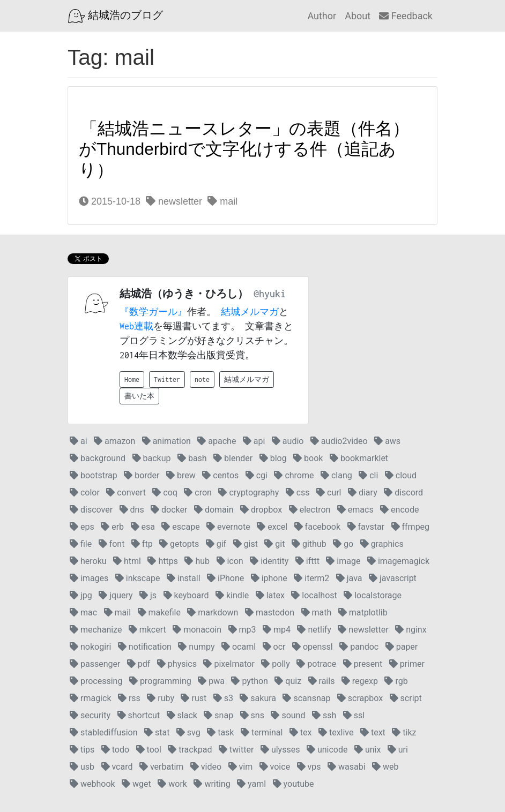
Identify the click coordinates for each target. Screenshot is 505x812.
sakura (258, 698)
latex (270, 595)
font (112, 544)
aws (387, 441)
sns (252, 715)
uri (398, 750)
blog (273, 458)
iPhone (225, 578)
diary (363, 493)
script (406, 698)
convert (126, 493)
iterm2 (311, 578)
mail (222, 201)
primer (407, 664)
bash (192, 458)
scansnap (306, 698)
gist (246, 544)
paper (402, 647)
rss (129, 698)
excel (272, 527)
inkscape (138, 578)
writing (212, 784)
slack (182, 715)
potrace (316, 664)
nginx (411, 630)
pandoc (359, 647)
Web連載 (136, 326)
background (98, 458)
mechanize (96, 630)
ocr (274, 647)
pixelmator (229, 664)
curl (329, 493)
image (343, 561)
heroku (88, 561)
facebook (317, 527)
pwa (211, 681)
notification (145, 647)
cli (368, 475)
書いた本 (139, 396)
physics (177, 664)
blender (233, 458)
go (343, 544)
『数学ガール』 (153, 312)
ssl (354, 715)
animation (166, 441)
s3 (223, 698)
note (202, 379)
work (172, 784)
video (206, 767)
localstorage (373, 595)
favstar (366, 527)
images (89, 578)
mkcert (147, 630)
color (85, 493)
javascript (393, 578)
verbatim (161, 767)
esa (143, 527)
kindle (232, 595)
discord (403, 493)
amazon (114, 441)
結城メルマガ (250, 312)
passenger (95, 664)
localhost (314, 595)
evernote (228, 527)
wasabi (347, 767)
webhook (92, 784)
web (385, 767)
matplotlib (363, 612)
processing (96, 681)
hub (197, 561)
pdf (139, 664)
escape (180, 527)
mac (83, 612)
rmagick (90, 698)
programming (160, 681)
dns (132, 510)
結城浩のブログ (116, 16)
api (254, 441)
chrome (294, 475)
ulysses (280, 750)
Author (322, 16)
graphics (382, 544)
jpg (81, 595)
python (249, 681)
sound (288, 715)
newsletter (174, 201)
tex (301, 732)
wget (136, 784)
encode (399, 510)
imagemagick (398, 561)
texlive (336, 732)
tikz (404, 732)
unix (367, 750)
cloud (401, 475)
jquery (116, 595)
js (148, 595)
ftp (142, 544)
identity (269, 561)
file (81, 544)
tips (82, 750)
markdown (213, 612)
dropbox (261, 510)
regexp (360, 681)
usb (82, 767)
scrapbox (360, 698)
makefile (159, 612)
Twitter (167, 379)
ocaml (239, 647)
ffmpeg (411, 527)
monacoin (197, 630)
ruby (161, 698)
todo (115, 750)
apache (217, 441)
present (363, 664)
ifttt (307, 561)
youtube (294, 784)
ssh (324, 715)
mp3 (242, 630)
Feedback (406, 16)
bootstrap (94, 475)
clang (336, 475)
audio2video (339, 441)
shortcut (139, 715)
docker (169, 510)
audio (288, 441)
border (142, 475)
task (220, 732)
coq (165, 493)
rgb (396, 681)
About (358, 16)
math (317, 612)
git (274, 544)
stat (157, 732)
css (298, 493)
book (308, 458)
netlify (314, 630)
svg (188, 732)
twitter (236, 750)
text (373, 732)
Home (132, 379)
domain (214, 510)
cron (198, 493)
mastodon (270, 612)
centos (220, 475)
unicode (327, 750)
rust (194, 698)
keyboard (186, 595)
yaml (251, 784)
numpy (196, 647)
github (309, 544)
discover (91, 510)
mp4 (277, 630)
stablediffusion (104, 732)
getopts (179, 544)
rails (322, 681)
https (163, 561)
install (184, 578)
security (90, 715)
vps (309, 767)
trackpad (190, 750)
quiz (288, 681)
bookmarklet (359, 458)
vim (241, 767)
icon (230, 561)
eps (82, 527)
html (127, 561)
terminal (262, 732)
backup (152, 458)
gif (216, 544)
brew (181, 475)
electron (310, 510)
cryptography (248, 493)
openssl (313, 647)
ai (79, 441)
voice (275, 767)
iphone (269, 578)
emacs (355, 510)
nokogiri (90, 647)
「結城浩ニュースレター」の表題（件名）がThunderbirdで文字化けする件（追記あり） (244, 149)
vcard (117, 767)
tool (149, 750)
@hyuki (270, 294)
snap (218, 715)
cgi (257, 475)
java (349, 578)
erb (112, 527)
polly (275, 664)
